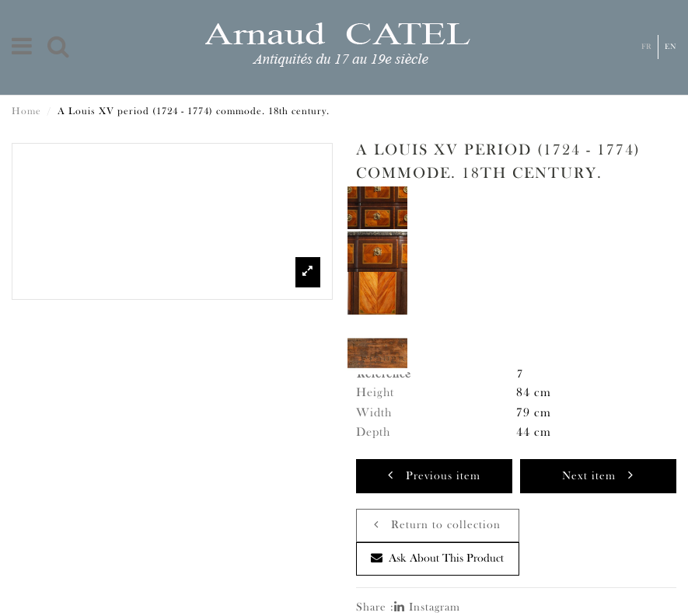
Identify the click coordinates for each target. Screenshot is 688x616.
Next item (598, 475)
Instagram (427, 608)
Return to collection (437, 525)
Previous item (434, 475)
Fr (646, 47)
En (671, 47)
